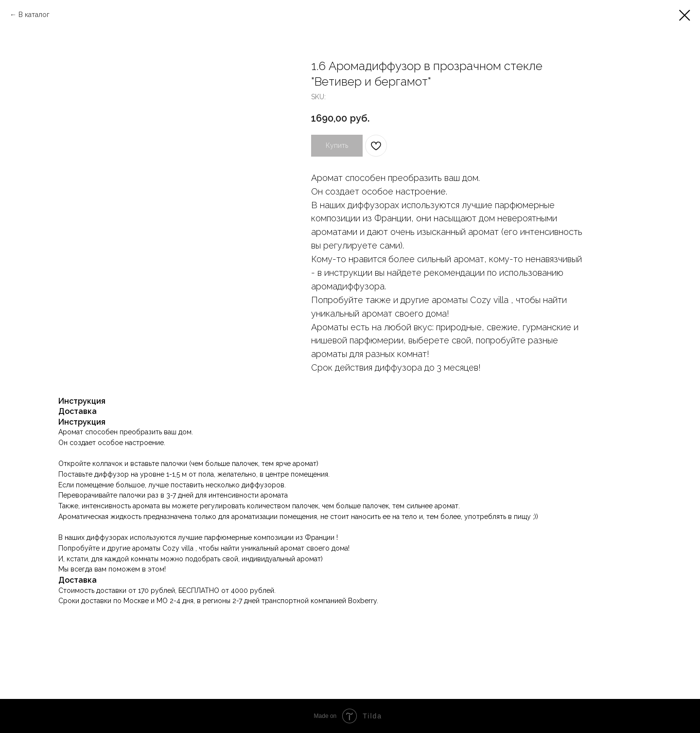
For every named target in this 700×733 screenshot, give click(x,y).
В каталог (34, 15)
